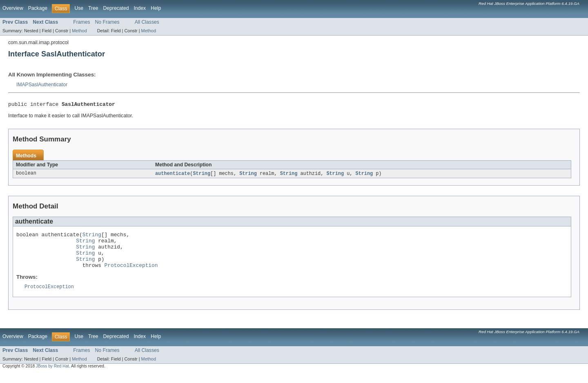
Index (140, 8)
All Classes (147, 22)
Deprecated (116, 8)
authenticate (173, 175)
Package (38, 8)
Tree (93, 8)
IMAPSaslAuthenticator (42, 85)
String (202, 175)
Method (79, 31)
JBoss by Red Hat (52, 376)
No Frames (107, 22)
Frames (81, 22)
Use (79, 8)
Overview (13, 8)
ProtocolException (131, 274)
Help (156, 8)
